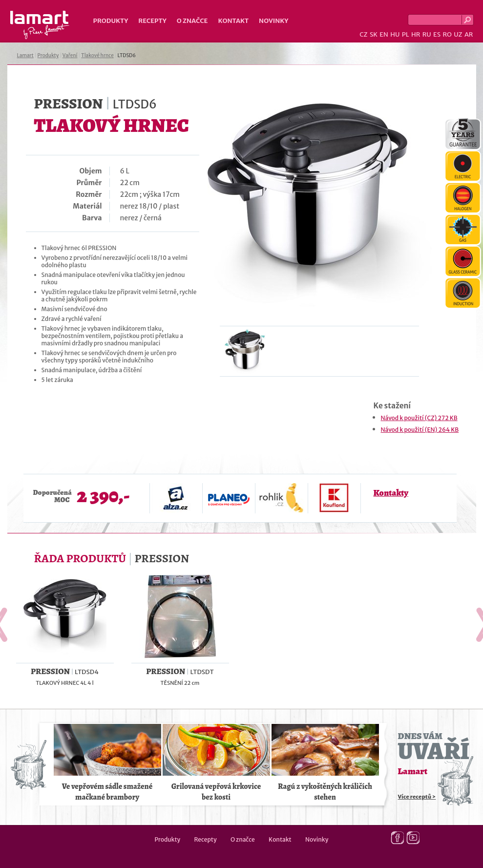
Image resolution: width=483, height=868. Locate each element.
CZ (363, 34)
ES (437, 34)
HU (395, 34)
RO (447, 34)
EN (384, 34)
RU (427, 34)
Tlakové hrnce (97, 55)
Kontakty (391, 493)
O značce (192, 21)
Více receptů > (417, 797)
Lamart (40, 25)
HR (416, 34)
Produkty (111, 21)
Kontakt (233, 21)
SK (374, 34)
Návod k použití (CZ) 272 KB (419, 418)
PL (406, 34)
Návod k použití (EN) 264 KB (420, 430)
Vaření (70, 55)
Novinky (273, 21)
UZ (458, 34)
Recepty (152, 21)
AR (469, 34)
